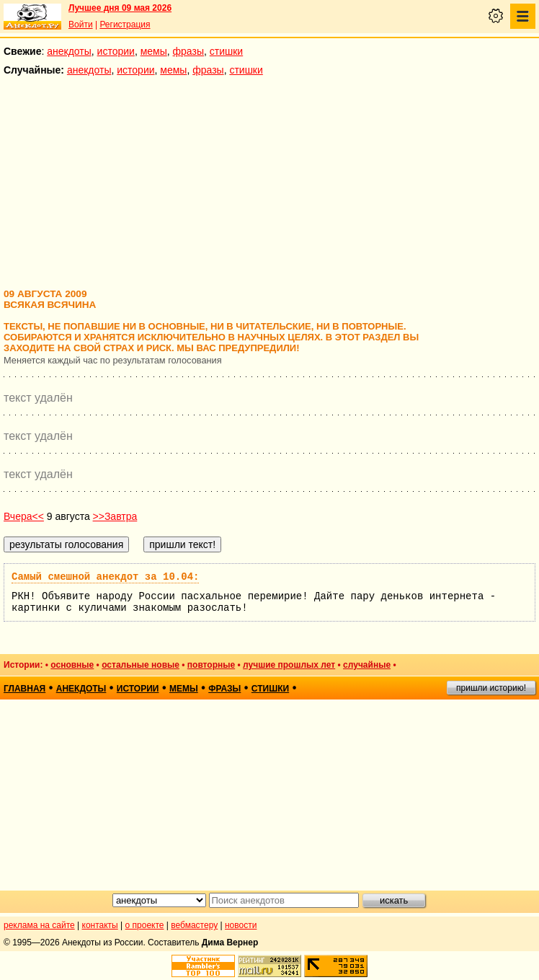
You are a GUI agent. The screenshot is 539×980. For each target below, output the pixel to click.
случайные (367, 665)
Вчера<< (24, 516)
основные (72, 665)
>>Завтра (115, 516)
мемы (154, 51)
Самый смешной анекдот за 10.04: (105, 577)
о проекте (145, 925)
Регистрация (125, 25)
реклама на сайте (39, 925)
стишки (226, 51)
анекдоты (69, 51)
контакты (100, 925)
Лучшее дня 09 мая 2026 (120, 8)
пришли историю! (491, 688)
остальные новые (141, 665)
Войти (81, 25)
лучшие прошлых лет (289, 665)
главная (24, 689)
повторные (211, 665)
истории (116, 51)
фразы (188, 51)
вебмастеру (194, 925)
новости (241, 925)
